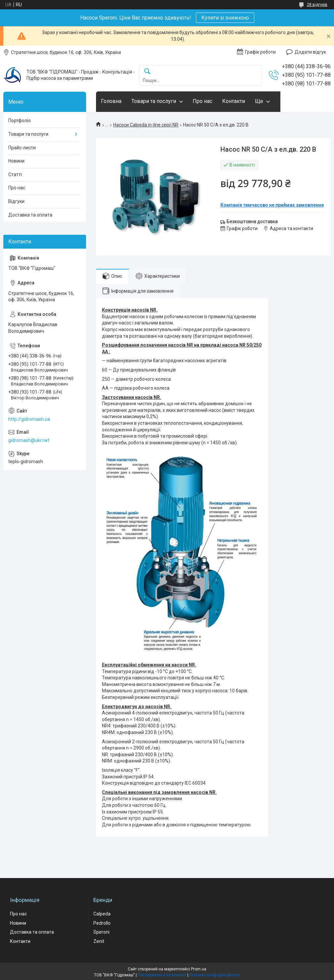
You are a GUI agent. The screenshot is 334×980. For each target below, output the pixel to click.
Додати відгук (310, 52)
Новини (16, 161)
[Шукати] (147, 72)
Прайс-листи (22, 148)
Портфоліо (20, 121)
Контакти (234, 101)
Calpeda (102, 914)
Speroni (101, 932)
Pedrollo (102, 923)
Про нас (202, 101)
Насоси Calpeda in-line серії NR (146, 125)
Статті (15, 174)
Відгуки (16, 201)
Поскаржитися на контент (162, 975)
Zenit (99, 941)
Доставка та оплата (30, 215)
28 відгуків (317, 5)
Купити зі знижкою (225, 18)
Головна (111, 101)
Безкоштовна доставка (252, 221)
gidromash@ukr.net (29, 440)
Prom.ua (199, 969)
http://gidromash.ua (29, 419)
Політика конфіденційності (215, 975)
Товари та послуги (154, 101)
